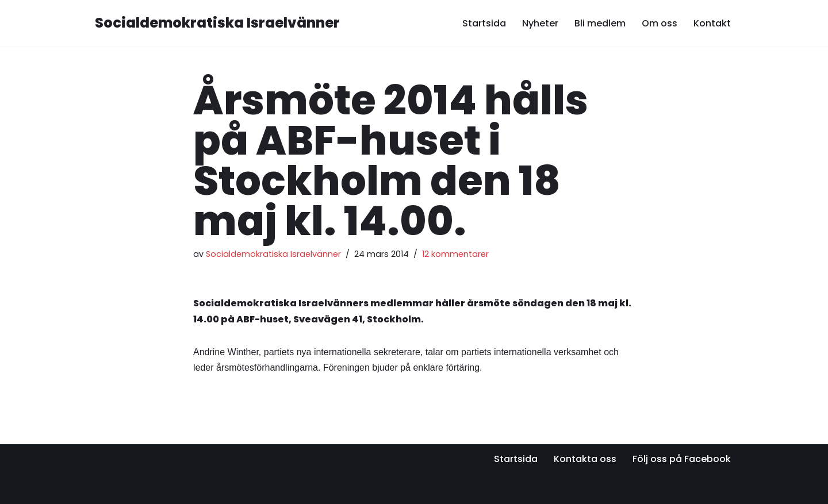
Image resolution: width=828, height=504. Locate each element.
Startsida (484, 23)
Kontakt (712, 23)
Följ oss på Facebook (682, 459)
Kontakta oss (585, 459)
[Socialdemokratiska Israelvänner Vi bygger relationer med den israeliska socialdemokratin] (217, 23)
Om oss (660, 23)
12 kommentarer (455, 254)
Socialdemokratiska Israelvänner (273, 254)
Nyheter (540, 23)
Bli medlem (600, 23)
